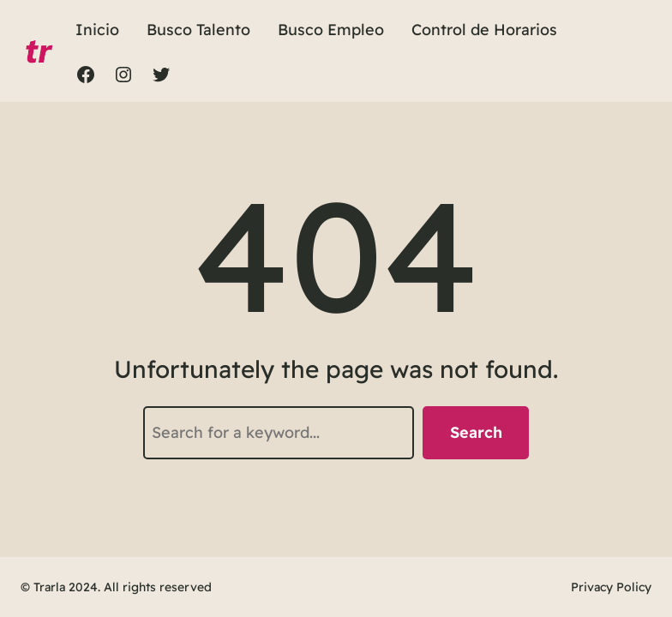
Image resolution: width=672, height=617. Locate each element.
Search (476, 432)
